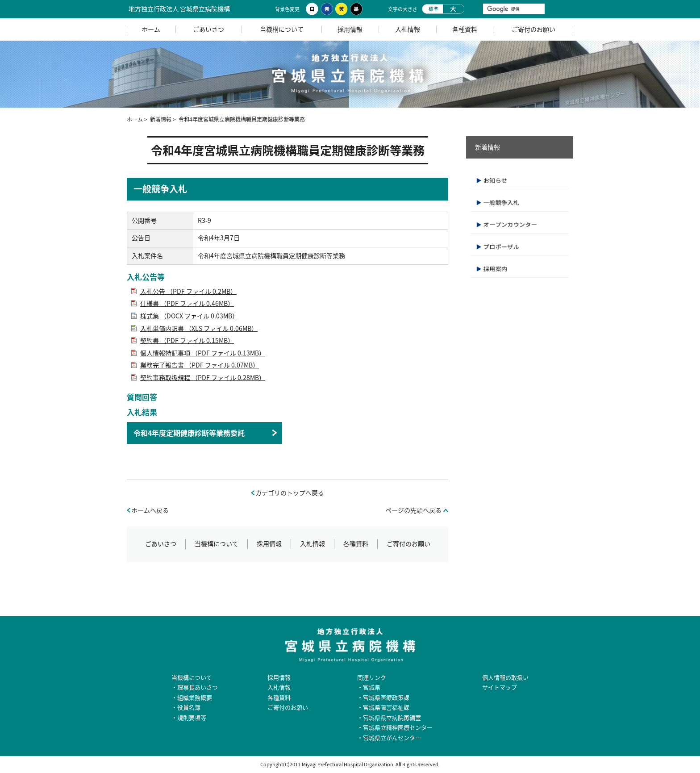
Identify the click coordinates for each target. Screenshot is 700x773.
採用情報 (350, 29)
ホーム (151, 29)
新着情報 (161, 119)
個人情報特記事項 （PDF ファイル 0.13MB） (203, 353)
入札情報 (408, 29)
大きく (454, 9)
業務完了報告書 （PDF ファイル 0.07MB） (200, 365)
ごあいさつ (208, 29)
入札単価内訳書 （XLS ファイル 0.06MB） (199, 328)
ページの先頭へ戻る (413, 510)
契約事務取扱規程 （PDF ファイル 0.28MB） (203, 378)
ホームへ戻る (150, 510)
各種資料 (465, 29)
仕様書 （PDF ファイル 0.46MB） (187, 303)
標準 (432, 9)
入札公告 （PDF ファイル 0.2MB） (188, 291)
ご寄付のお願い (533, 29)
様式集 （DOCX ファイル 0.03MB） (189, 316)
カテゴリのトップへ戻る (290, 493)
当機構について (282, 29)
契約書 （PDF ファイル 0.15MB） (187, 341)
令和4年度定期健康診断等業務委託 (189, 433)
